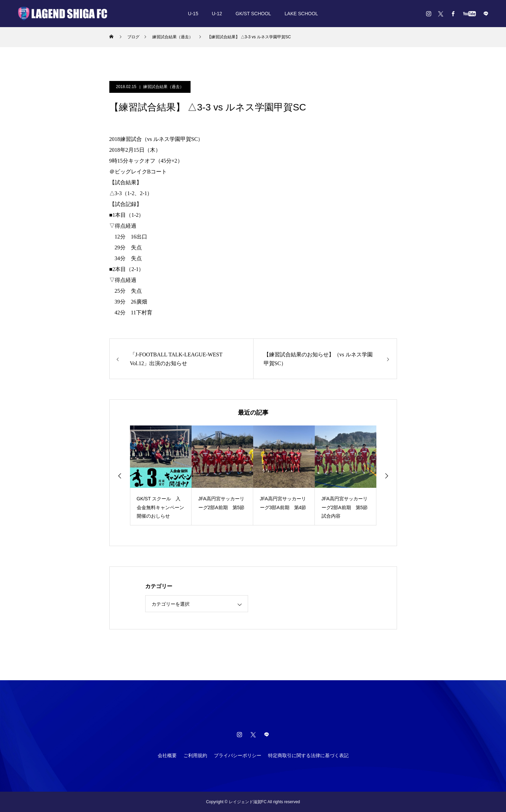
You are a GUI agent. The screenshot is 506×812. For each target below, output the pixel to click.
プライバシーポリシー (238, 755)
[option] (161, 475)
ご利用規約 (195, 755)
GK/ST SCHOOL (253, 14)
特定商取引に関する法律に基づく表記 (308, 755)
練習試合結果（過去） (163, 87)
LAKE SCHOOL (301, 14)
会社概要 (167, 755)
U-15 (193, 14)
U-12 (217, 14)
